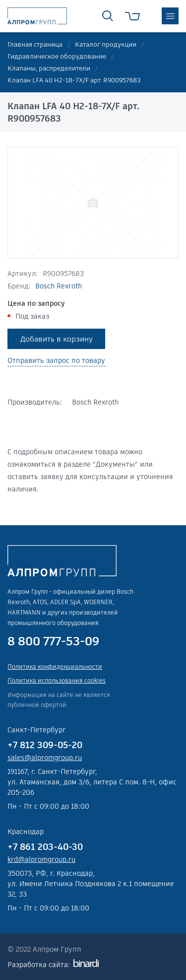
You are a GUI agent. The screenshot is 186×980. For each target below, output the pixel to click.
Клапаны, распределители (49, 68)
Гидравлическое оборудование (57, 56)
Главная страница (35, 44)
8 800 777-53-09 (53, 641)
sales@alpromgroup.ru (45, 758)
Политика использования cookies (57, 680)
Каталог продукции (106, 44)
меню (170, 16)
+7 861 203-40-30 (45, 847)
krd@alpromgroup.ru (41, 859)
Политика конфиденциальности (55, 666)
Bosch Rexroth (59, 286)
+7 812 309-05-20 (45, 745)
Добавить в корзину (57, 339)
